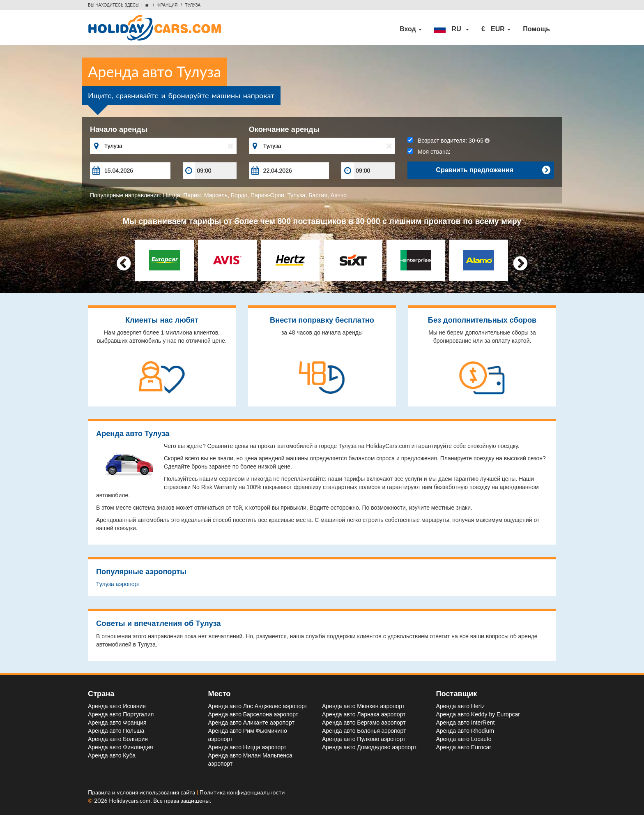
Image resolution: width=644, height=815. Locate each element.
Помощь (536, 29)
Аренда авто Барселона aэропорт (253, 714)
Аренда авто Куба (112, 755)
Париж (192, 195)
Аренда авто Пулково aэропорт (364, 739)
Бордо (239, 195)
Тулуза (297, 195)
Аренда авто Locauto (464, 739)
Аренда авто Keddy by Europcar (478, 714)
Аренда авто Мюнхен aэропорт (363, 706)
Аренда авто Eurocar (464, 747)
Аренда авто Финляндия (121, 747)
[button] (451, 29)
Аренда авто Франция (117, 723)
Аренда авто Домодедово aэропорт (369, 747)
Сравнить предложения (493, 170)
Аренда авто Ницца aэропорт (247, 747)
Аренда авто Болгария (118, 739)
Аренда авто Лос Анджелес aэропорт (258, 706)
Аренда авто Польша (116, 731)
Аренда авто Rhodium (465, 731)
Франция (167, 5)
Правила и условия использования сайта (142, 792)
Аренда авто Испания (117, 706)
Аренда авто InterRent (466, 723)
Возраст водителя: (448, 141)
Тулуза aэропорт (118, 584)
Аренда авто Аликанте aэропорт (251, 723)
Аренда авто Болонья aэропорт (364, 731)
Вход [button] (411, 29)
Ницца (172, 195)
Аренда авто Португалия (121, 714)
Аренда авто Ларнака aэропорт (364, 714)
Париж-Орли (267, 195)
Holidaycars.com (130, 800)
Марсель (216, 195)
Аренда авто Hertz (461, 706)
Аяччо (339, 195)
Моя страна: (429, 152)
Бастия (318, 195)
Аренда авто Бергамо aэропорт (364, 723)
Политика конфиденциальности (242, 792)
